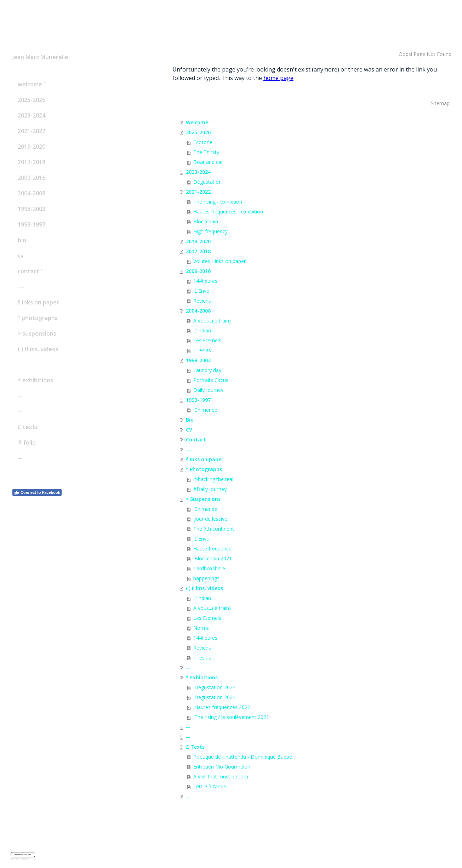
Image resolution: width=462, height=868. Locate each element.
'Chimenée (205, 410)
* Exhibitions (35, 380)
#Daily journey (210, 489)
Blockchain (206, 221)
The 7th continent (214, 529)
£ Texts (28, 427)
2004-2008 (32, 193)
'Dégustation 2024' (215, 687)
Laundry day (207, 370)
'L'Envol (202, 291)
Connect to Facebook (37, 492)
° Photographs (38, 318)
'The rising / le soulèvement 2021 (231, 717)
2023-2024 (32, 115)
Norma (201, 628)
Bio (22, 240)
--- (21, 287)
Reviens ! (203, 301)
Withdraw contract (23, 855)
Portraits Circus (211, 380)
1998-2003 (32, 209)
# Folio (27, 442)
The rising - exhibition (218, 202)
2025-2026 (32, 100)
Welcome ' (31, 84)
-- (20, 365)
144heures (205, 281)
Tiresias (202, 350)
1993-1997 (32, 224)
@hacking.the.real (213, 479)
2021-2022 (32, 131)
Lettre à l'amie (210, 786)
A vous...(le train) (212, 321)
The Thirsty (206, 152)
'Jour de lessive (210, 519)
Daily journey (208, 390)
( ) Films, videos (38, 349)
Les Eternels (207, 340)
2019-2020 (32, 147)
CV (21, 256)
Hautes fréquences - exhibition (228, 212)
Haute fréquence (212, 549)
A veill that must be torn (221, 776)
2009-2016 (32, 178)
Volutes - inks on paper (219, 261)
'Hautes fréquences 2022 (222, 707)
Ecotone (203, 142)
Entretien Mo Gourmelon (222, 767)
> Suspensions (37, 333)
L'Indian (202, 330)
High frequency (210, 231)
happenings (206, 578)
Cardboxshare (209, 568)
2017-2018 (32, 162)
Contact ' (30, 271)
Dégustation (207, 182)
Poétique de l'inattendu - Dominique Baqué (243, 757)
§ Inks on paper (38, 302)
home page (278, 78)
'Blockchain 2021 (213, 558)
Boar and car (208, 162)
